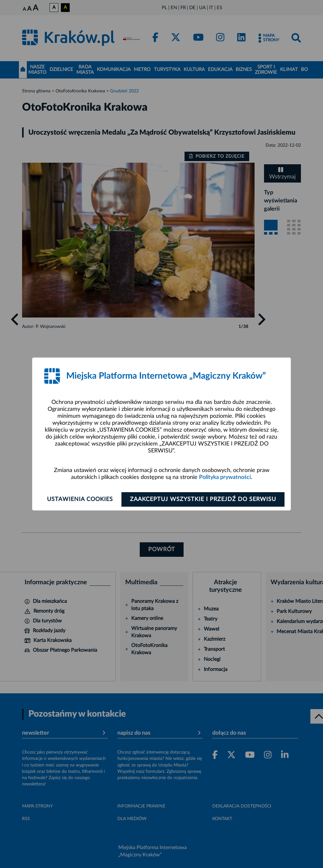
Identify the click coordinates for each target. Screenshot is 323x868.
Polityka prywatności (225, 477)
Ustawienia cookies (80, 499)
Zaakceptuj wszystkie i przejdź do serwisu (203, 499)
